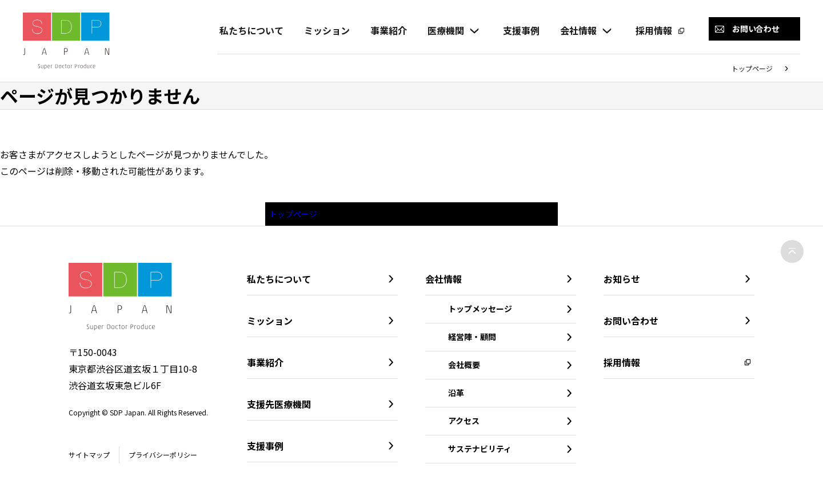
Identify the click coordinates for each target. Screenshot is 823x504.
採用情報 (652, 30)
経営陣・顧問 (472, 341)
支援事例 (519, 30)
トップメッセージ (480, 313)
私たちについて (249, 30)
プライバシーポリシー (175, 459)
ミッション (325, 30)
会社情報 (576, 30)
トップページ (752, 68)
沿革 (456, 397)
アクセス (464, 425)
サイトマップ (93, 459)
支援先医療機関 (279, 408)
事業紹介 (386, 30)
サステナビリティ (480, 453)
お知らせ (622, 283)
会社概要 (464, 369)
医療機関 (444, 30)
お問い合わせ (631, 325)
